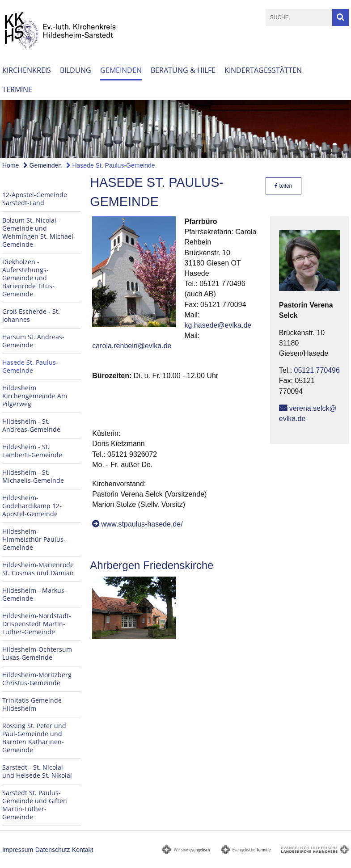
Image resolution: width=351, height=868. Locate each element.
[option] (175, 129)
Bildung (76, 70)
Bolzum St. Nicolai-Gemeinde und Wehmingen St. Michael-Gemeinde (39, 232)
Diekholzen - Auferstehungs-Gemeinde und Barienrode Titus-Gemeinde (28, 278)
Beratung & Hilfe (183, 70)
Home (11, 165)
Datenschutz (53, 850)
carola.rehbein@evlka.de (132, 346)
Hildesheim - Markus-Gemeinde (34, 594)
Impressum (18, 850)
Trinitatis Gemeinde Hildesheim (32, 704)
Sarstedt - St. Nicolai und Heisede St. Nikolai (37, 771)
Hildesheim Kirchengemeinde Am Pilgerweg (35, 396)
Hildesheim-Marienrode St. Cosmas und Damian (38, 569)
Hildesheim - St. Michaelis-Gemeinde (33, 476)
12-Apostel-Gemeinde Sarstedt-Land (35, 199)
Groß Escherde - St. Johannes (31, 315)
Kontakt (82, 850)
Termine (17, 89)
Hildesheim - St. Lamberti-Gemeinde (32, 451)
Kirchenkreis (27, 70)
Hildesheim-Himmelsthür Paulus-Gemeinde (34, 539)
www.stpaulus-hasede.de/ (142, 524)
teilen (283, 186)
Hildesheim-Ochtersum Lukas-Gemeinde (37, 653)
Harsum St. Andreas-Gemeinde (33, 341)
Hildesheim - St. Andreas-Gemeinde (31, 425)
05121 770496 (317, 370)
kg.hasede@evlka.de (218, 325)
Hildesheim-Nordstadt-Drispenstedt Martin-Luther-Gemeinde (37, 624)
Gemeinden (121, 70)
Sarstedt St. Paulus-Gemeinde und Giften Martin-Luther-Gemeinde (35, 805)
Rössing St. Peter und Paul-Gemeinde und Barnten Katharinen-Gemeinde (34, 738)
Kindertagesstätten (263, 70)
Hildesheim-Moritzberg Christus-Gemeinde (37, 679)
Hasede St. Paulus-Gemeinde (111, 165)
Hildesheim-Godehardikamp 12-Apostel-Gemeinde (32, 506)
